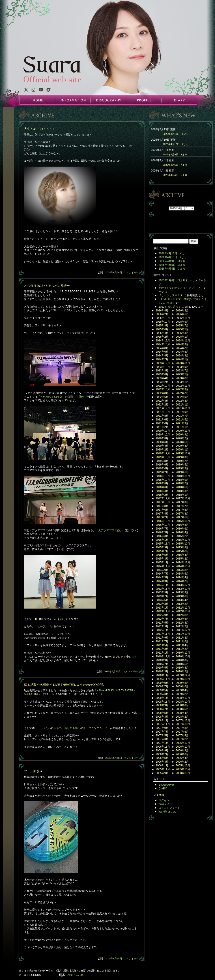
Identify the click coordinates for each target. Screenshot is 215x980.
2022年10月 (163, 389)
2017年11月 (183, 498)
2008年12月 (183, 698)
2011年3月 (162, 649)
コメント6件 (131, 959)
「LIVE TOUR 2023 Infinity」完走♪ (179, 299)
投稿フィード (167, 804)
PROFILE (143, 100)
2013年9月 (162, 592)
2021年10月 (163, 412)
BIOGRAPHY (167, 785)
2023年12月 (163, 363)
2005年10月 (183, 769)
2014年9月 (162, 570)
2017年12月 (163, 498)
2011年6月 (182, 641)
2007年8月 (182, 728)
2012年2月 (182, 626)
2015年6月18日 (114, 758)
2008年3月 (162, 717)
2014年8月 (182, 570)
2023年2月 (162, 382)
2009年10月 (183, 679)
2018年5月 (182, 487)
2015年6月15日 (114, 959)
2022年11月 (183, 386)
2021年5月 (182, 420)
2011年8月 (182, 638)
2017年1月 (182, 517)
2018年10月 (163, 480)
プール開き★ (33, 771)
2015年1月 (162, 562)
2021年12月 (163, 408)
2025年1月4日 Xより (172, 280)
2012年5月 (162, 623)
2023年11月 (183, 363)
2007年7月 (162, 732)
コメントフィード (169, 808)
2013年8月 (182, 592)
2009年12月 (183, 675)
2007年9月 (162, 728)
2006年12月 (183, 743)
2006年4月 (182, 758)
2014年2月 (182, 581)
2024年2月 (162, 359)
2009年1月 (162, 698)
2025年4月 (162, 333)
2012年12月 (183, 608)
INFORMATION (73, 100)
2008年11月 (163, 702)
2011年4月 (182, 645)
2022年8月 (162, 393)
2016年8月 (182, 525)
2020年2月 (162, 450)
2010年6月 (182, 664)
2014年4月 (182, 577)
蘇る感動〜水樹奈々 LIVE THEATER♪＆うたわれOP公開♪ (64, 685)
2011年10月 (183, 634)
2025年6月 (162, 329)
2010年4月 (182, 668)
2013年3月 (162, 604)
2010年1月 (162, 675)
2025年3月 (182, 333)
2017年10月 (163, 502)
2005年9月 (162, 773)
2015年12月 (183, 540)
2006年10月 (183, 747)
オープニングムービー (97, 728)
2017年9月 (182, 502)
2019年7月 (182, 461)
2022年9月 (182, 389)
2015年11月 (163, 544)
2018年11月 (183, 476)
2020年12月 (163, 431)
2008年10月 (183, 702)
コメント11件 (130, 671)
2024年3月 (182, 356)
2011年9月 (162, 638)
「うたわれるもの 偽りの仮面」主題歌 (61, 397)
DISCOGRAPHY (108, 100)
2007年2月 (182, 739)
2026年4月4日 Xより (175, 175)
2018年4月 (162, 491)
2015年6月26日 (114, 272)
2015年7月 (162, 551)
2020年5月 (182, 442)
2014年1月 (162, 585)
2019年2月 (162, 472)
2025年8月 (162, 326)
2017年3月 (182, 514)
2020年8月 (162, 438)
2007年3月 (162, 739)
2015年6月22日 (113, 671)
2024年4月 (162, 356)
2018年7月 (182, 483)
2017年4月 (162, 514)
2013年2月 (182, 604)
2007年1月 (162, 743)
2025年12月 (163, 318)
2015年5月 (162, 555)
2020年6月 (162, 442)
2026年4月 (162, 311)
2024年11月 (183, 341)
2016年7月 (162, 529)
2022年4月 (162, 401)
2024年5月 (182, 352)
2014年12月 (183, 562)
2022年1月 (182, 405)
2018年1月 (182, 495)
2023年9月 (182, 367)
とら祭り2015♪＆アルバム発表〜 (47, 286)
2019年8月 (162, 461)
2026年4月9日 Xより (175, 154)
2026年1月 (182, 314)
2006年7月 (162, 754)
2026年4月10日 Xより (176, 144)
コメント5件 (131, 758)
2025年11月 (183, 318)
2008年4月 (182, 713)
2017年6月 (162, 510)
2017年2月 (162, 517)
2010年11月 (163, 656)
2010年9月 (162, 660)
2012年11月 (163, 611)
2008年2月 (182, 717)
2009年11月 (163, 679)
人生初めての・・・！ (40, 129)
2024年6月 (162, 352)
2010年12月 (183, 653)
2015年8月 (182, 547)
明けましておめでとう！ (173, 288)
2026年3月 (182, 311)
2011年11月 (163, 634)
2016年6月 (182, 529)
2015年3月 (162, 559)
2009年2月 (182, 694)
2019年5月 (182, 465)
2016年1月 (162, 540)
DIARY (179, 100)
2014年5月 (162, 577)
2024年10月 (163, 344)
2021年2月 (162, 427)
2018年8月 (162, 483)
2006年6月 (182, 754)
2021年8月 (162, 416)
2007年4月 (182, 736)
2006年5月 (162, 758)
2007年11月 (163, 724)
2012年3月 (162, 626)
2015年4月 (182, 555)
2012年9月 (162, 615)
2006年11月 (163, 747)
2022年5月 (182, 397)
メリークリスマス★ (171, 295)
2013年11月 (163, 589)
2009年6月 (182, 686)
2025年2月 (162, 337)
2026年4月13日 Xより (176, 134)
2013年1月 (162, 608)
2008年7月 (162, 709)
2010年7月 (162, 664)
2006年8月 (182, 751)
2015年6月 (182, 551)
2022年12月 (163, 386)
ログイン (164, 800)
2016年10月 (163, 525)
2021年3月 (182, 423)
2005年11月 (163, 769)
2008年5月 (162, 713)
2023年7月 (182, 371)
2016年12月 (163, 521)
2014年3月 (162, 581)
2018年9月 (182, 480)
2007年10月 (183, 724)
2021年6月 (162, 420)
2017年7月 (182, 506)
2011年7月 (162, 641)
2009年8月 (182, 683)
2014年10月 (183, 566)
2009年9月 (162, 683)
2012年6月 (182, 619)
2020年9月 (182, 435)
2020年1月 (182, 450)
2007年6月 (182, 732)
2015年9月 (162, 547)
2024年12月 (163, 341)
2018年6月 (162, 487)
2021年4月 (162, 423)
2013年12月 (183, 585)
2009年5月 (162, 690)
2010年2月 (182, 671)
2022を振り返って (170, 307)
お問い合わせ (75, 975)
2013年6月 (182, 596)
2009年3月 (162, 694)
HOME (37, 100)
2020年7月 (182, 438)
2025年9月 (182, 322)
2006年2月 (182, 762)
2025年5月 (182, 329)
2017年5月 (182, 510)
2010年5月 (162, 668)
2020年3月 (182, 446)
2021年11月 (183, 408)
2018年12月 (163, 476)
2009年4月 (182, 690)
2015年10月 (183, 544)
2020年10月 (163, 435)
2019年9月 (182, 457)
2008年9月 (162, 705)
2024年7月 (182, 348)
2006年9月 (162, 751)
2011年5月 (162, 645)
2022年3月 (182, 401)
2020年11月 (183, 431)
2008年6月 (182, 709)
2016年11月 (183, 521)
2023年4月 (162, 378)
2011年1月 (162, 653)
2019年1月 (182, 472)
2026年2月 (162, 314)
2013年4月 (182, 600)
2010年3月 (162, 671)
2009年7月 (162, 686)
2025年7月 (182, 326)
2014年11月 (163, 566)
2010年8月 (182, 660)
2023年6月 (162, 374)
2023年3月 (182, 378)
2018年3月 (182, 491)
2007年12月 (183, 721)
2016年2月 (182, 536)
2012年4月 (182, 623)
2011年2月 (182, 649)
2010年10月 (183, 656)
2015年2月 (182, 559)
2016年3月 (162, 536)
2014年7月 (162, 574)
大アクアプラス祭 (109, 530)
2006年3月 (162, 762)
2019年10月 (163, 457)
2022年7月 (182, 393)
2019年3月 (182, 468)
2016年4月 (182, 532)
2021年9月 (182, 412)
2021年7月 (182, 416)
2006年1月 (162, 766)
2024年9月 (182, 344)
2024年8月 (162, 348)
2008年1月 (162, 721)
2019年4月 (162, 468)
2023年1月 (182, 382)
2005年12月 (183, 766)
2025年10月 (163, 322)
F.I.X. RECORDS (62, 975)
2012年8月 (182, 615)
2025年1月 (182, 337)
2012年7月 (162, 619)
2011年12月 (183, 630)
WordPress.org (168, 812)
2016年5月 (162, 532)
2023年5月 (182, 374)
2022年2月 (162, 405)
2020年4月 (162, 446)
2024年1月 (182, 359)
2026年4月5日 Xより (175, 165)
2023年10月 (163, 367)
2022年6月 (162, 397)
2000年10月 (183, 773)
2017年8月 (162, 506)
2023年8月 (162, 371)
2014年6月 (182, 574)
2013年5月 (162, 600)
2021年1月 (182, 427)
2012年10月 (183, 611)
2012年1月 (162, 630)
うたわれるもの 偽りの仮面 (60, 728)
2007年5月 (162, 736)
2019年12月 (163, 453)
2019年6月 (162, 465)
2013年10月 (183, 589)
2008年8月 (182, 705)
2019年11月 (183, 453)
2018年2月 (162, 495)
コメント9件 (131, 272)
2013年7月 (162, 596)
